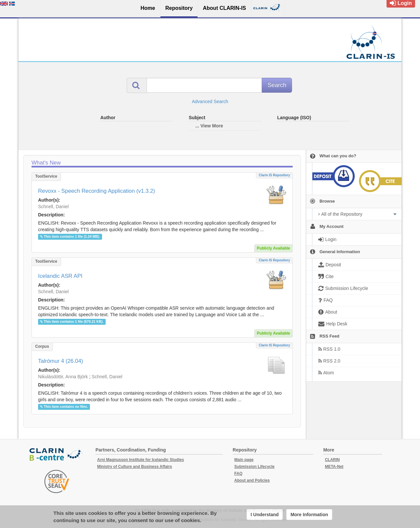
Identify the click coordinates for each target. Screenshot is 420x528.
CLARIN (332, 460)
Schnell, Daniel (53, 207)
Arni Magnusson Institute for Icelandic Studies (141, 460)
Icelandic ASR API (60, 276)
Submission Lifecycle (254, 467)
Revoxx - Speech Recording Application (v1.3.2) (96, 191)
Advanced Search (210, 101)
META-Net (334, 467)
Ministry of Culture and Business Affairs (135, 467)
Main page (244, 460)
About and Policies (252, 480)
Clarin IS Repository (274, 175)
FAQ (238, 473)
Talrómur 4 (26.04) (61, 361)
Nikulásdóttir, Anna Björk (63, 377)
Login (401, 3)
